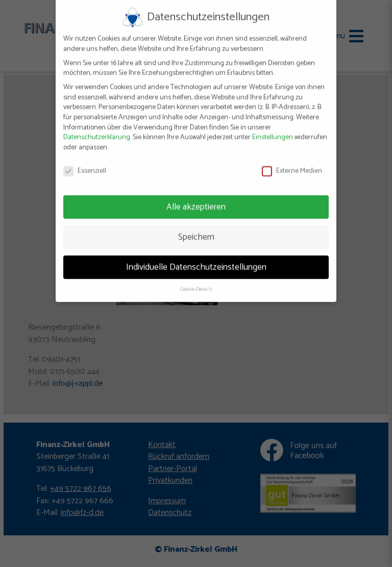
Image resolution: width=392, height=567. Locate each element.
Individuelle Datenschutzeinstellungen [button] (196, 261)
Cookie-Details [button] (196, 284)
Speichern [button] (196, 232)
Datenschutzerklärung (97, 132)
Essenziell (85, 166)
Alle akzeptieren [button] (196, 202)
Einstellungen (273, 132)
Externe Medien (292, 166)
